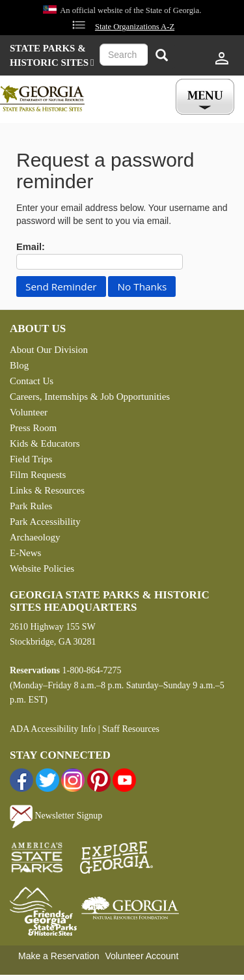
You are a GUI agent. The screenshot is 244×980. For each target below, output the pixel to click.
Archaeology (35, 537)
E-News (25, 553)
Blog (19, 365)
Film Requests (38, 475)
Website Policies (42, 568)
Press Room (33, 428)
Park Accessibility (45, 522)
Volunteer (29, 412)
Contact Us (32, 381)
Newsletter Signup (56, 816)
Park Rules (31, 506)
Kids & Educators (45, 443)
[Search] (161, 56)
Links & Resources (47, 490)
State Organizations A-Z (135, 27)
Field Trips (31, 459)
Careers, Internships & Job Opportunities (90, 397)
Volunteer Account (142, 956)
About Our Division (49, 350)
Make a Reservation (59, 956)
